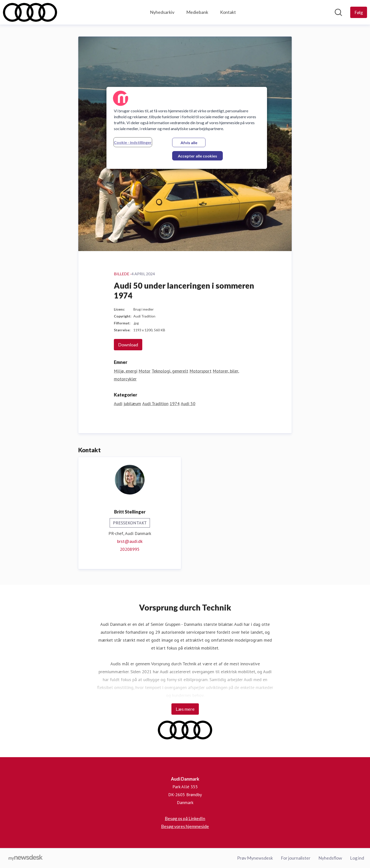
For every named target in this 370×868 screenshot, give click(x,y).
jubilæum (132, 404)
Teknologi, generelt (170, 371)
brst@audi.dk (130, 541)
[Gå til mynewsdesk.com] (26, 858)
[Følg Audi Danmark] (359, 12)
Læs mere (185, 709)
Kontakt (228, 12)
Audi (118, 404)
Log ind (357, 858)
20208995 (130, 549)
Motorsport (200, 371)
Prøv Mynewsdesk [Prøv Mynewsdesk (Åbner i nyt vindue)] (255, 858)
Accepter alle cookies (197, 156)
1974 (175, 404)
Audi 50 (188, 404)
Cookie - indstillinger (133, 142)
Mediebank (197, 12)
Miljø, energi (126, 371)
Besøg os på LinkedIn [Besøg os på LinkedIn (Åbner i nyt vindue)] (185, 818)
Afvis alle (189, 143)
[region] (187, 128)
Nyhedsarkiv (162, 12)
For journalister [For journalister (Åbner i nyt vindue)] (296, 858)
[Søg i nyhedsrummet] (338, 12)
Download (128, 345)
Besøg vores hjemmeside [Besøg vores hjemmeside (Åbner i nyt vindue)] (185, 826)
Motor (144, 371)
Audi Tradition (155, 404)
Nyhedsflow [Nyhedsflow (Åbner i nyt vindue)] (330, 858)
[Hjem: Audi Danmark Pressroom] (30, 12)
